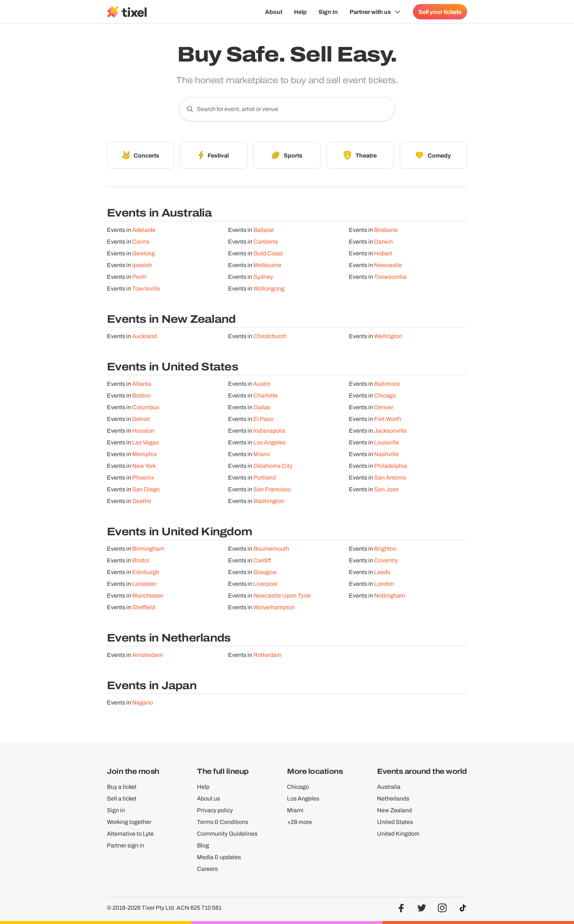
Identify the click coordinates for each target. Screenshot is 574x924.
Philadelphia (391, 466)
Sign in (116, 810)
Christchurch (270, 336)
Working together (129, 822)
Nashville (386, 454)
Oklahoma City (273, 466)
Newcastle (388, 265)
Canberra (266, 242)
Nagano (143, 703)
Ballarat (264, 230)
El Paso (263, 419)
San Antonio (390, 478)
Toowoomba (390, 277)
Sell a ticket (122, 799)
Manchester (148, 596)
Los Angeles (269, 442)
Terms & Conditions (223, 822)
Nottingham (390, 596)
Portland (264, 478)
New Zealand (394, 810)
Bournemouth (271, 549)
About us (208, 799)
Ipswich (142, 265)
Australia (389, 787)
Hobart (383, 253)
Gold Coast (268, 253)
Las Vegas (146, 442)
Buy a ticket (122, 787)
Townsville (146, 289)
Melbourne (267, 265)
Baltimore (387, 384)
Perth (139, 277)
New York (144, 466)
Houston (143, 431)
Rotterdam (267, 655)
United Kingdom (398, 834)
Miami (262, 454)
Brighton (385, 549)
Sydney (263, 277)
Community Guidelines (227, 834)
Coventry (386, 560)
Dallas (262, 407)
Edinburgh (146, 572)
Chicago (385, 396)
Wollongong (269, 289)
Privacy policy (215, 810)
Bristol (141, 560)
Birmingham (148, 549)
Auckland (144, 336)
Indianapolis (269, 431)
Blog (203, 845)
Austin (262, 384)
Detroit (141, 419)
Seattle (142, 501)
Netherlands (393, 799)
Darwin (383, 242)
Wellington (388, 336)
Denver (384, 407)
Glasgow (265, 572)
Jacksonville (390, 431)
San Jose (386, 489)
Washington (269, 501)
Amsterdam (148, 655)
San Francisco (272, 489)
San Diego (146, 489)
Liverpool (265, 584)
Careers (207, 869)
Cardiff (262, 560)
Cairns (141, 242)
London (384, 584)
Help (300, 12)
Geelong (143, 253)
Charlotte (266, 396)
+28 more (299, 822)
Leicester (144, 584)
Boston (141, 396)
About (274, 12)
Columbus (146, 407)
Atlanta (142, 384)
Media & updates (219, 857)
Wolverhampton (274, 607)
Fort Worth (388, 419)
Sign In (328, 12)
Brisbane (386, 230)
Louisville (387, 442)
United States (395, 822)
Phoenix (143, 478)
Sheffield (144, 607)
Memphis (144, 454)
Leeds (382, 572)
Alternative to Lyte (130, 834)
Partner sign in (126, 845)
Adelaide (144, 230)
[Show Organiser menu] (375, 12)
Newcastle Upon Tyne (282, 596)
